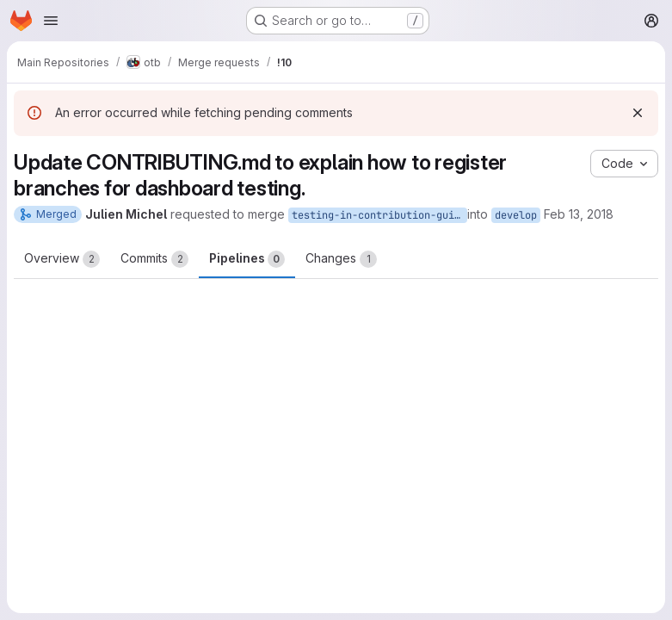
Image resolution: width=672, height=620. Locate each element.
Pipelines (247, 259)
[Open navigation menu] (51, 21)
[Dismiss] (638, 113)
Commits (154, 259)
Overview (62, 259)
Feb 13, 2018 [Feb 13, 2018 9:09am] (579, 214)
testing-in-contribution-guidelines (379, 215)
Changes (341, 259)
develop (516, 215)
